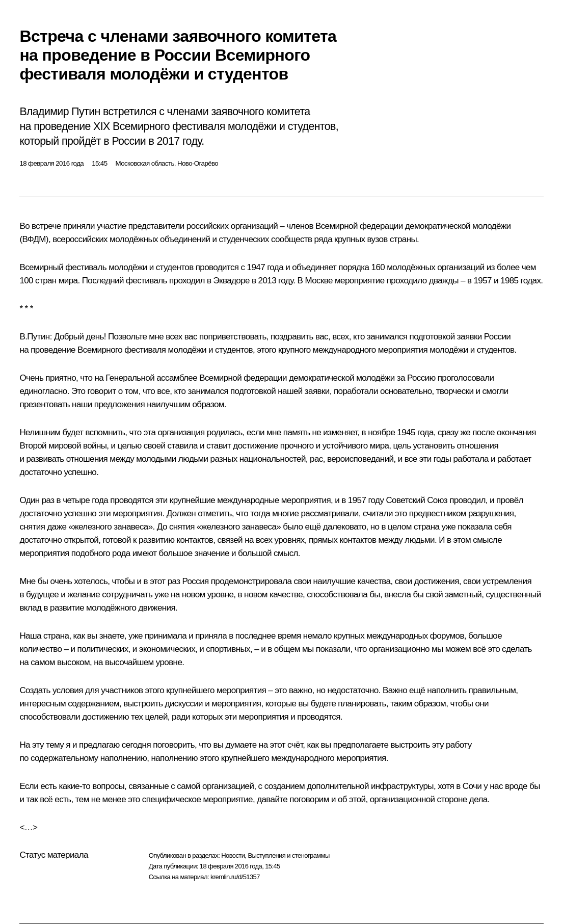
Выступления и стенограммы (288, 855)
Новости (233, 855)
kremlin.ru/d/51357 (235, 877)
